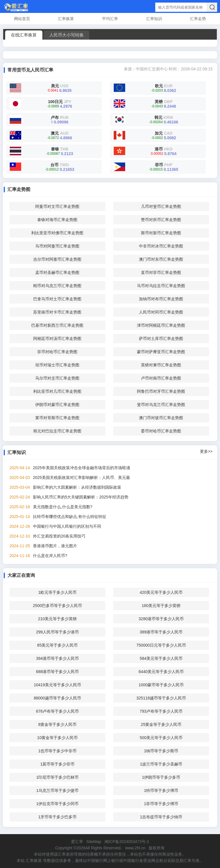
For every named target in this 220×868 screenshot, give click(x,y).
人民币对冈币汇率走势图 (161, 312)
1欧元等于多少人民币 (58, 592)
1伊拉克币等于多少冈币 (58, 804)
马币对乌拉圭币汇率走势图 (161, 286)
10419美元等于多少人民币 (57, 685)
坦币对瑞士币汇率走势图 (57, 365)
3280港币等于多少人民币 (161, 619)
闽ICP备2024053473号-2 (127, 842)
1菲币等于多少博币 (161, 804)
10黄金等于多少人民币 (58, 738)
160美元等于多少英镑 (161, 606)
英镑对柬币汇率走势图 (161, 365)
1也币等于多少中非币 (58, 751)
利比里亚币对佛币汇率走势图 (57, 233)
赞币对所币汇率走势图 (161, 220)
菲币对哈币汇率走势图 (57, 352)
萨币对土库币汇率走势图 (161, 339)
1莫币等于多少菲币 (58, 764)
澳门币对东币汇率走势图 (161, 259)
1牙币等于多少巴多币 (58, 817)
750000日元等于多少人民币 (161, 645)
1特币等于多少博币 (161, 790)
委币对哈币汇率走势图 (161, 431)
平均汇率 (110, 19)
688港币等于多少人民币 (57, 672)
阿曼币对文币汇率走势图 (57, 206)
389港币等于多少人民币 (161, 632)
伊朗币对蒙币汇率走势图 (57, 405)
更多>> (206, 451)
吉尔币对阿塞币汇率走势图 (57, 259)
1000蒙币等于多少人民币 (161, 685)
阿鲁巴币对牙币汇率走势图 (161, 391)
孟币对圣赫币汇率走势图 (57, 272)
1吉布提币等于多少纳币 (161, 817)
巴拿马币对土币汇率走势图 (57, 299)
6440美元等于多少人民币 (161, 672)
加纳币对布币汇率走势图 (161, 299)
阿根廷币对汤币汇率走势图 (57, 339)
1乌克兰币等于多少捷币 (58, 790)
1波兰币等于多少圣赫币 (161, 764)
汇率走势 (198, 19)
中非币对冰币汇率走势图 (161, 246)
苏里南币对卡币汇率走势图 (57, 312)
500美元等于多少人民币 (161, 738)
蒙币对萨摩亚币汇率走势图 (161, 352)
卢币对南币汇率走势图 (161, 378)
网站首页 (22, 19)
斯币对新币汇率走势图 (161, 233)
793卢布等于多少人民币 (161, 711)
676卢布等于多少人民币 (57, 711)
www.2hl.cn (135, 848)
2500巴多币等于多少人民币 (57, 606)
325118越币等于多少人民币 (161, 698)
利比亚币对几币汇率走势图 (57, 391)
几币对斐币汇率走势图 (161, 206)
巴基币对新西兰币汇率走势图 (57, 325)
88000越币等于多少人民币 (57, 698)
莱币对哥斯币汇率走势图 (57, 418)
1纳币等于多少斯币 (161, 751)
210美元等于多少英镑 (57, 619)
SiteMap (94, 842)
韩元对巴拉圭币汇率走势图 (57, 431)
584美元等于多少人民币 (161, 658)
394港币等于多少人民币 (57, 658)
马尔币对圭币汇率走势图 (57, 378)
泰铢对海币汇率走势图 (57, 220)
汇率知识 (154, 19)
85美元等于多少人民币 (58, 645)
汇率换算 (66, 19)
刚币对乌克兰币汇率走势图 (57, 286)
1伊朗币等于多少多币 (161, 777)
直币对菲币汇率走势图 (161, 272)
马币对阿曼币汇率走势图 (57, 246)
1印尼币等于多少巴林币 (58, 777)
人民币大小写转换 (66, 35)
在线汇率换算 (24, 35)
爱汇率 (77, 842)
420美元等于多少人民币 (161, 592)
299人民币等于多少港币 (57, 632)
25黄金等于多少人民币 (161, 724)
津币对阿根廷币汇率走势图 (161, 325)
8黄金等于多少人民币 (58, 724)
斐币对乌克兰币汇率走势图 (161, 405)
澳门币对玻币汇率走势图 (161, 418)
